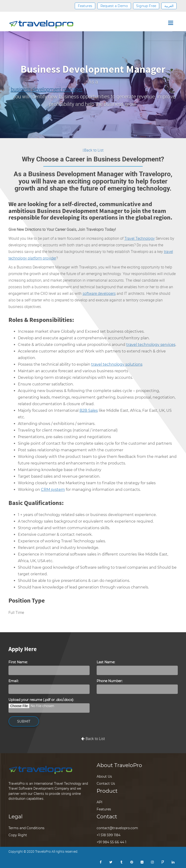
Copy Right (18, 835)
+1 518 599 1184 (109, 835)
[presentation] (132, 707)
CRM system (53, 490)
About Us (104, 776)
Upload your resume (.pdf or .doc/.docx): (41, 700)
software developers (99, 293)
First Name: (18, 662)
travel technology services (151, 345)
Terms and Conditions (26, 828)
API (99, 802)
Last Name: (106, 662)
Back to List (93, 150)
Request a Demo (114, 6)
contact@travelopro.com (117, 828)
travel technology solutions (117, 364)
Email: (14, 681)
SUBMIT (24, 721)
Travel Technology (140, 238)
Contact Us (106, 784)
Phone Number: (110, 681)
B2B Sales (89, 410)
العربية (169, 6)
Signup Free (146, 6)
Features (85, 6)
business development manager (47, 89)
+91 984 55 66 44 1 (111, 842)
